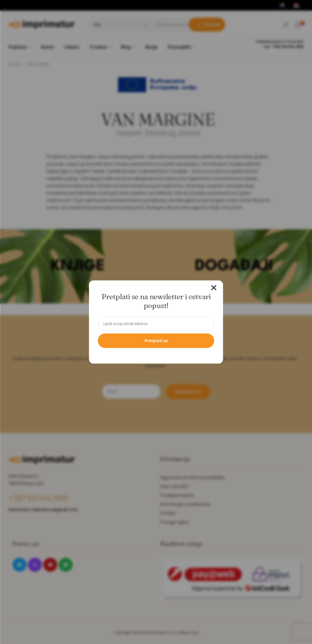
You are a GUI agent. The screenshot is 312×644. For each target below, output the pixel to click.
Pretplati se (156, 341)
